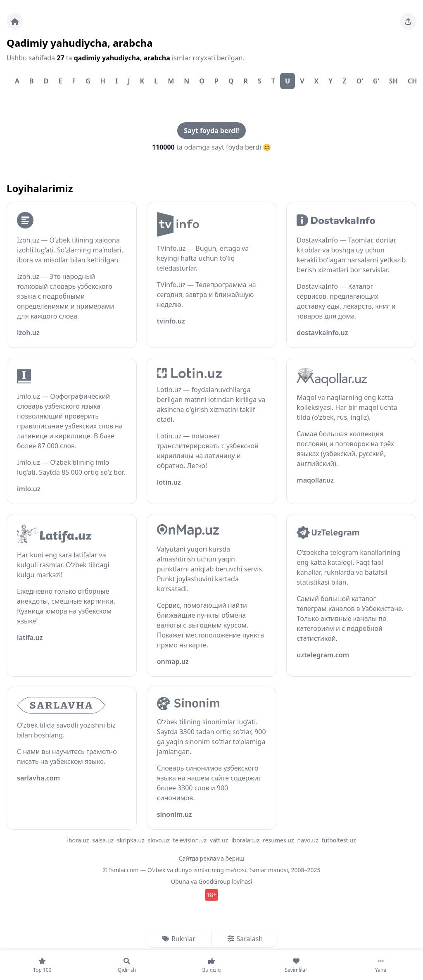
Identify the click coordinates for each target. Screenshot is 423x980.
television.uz (190, 840)
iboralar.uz (245, 840)
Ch (412, 81)
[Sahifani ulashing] (408, 21)
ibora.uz (78, 840)
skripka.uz (131, 840)
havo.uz (308, 840)
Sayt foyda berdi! (211, 131)
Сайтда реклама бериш (212, 858)
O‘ (360, 81)
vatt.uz (219, 840)
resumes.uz (278, 840)
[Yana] (381, 965)
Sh (393, 81)
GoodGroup (214, 881)
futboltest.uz (339, 840)
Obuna (180, 881)
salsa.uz (103, 840)
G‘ (376, 81)
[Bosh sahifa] (15, 21)
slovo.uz (159, 840)
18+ (211, 895)
